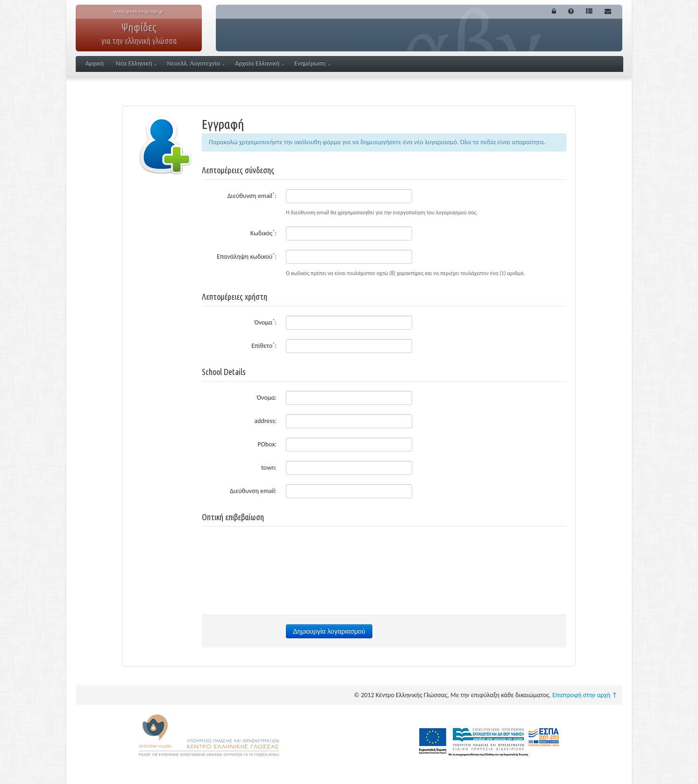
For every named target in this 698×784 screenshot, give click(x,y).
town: (269, 468)
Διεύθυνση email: (252, 195)
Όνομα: (266, 322)
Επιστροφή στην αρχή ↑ (585, 695)
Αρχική (95, 63)
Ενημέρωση (312, 63)
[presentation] (384, 554)
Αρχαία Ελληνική (259, 63)
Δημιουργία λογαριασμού (329, 631)
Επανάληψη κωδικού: (247, 256)
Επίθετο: (264, 345)
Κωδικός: (264, 233)
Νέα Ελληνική (136, 63)
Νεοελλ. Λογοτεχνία (196, 63)
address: (265, 421)
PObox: (267, 444)
